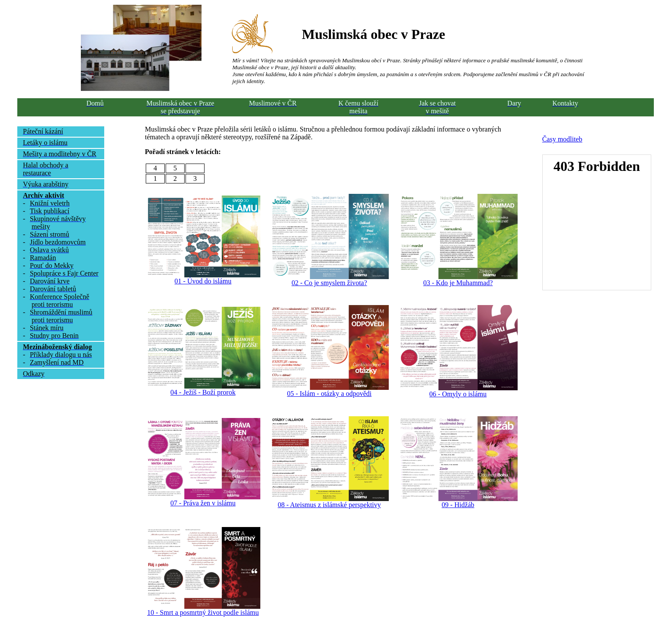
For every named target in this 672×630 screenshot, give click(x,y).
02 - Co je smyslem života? (329, 283)
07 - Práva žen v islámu (203, 503)
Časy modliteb (562, 139)
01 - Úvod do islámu (203, 281)
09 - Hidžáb (458, 505)
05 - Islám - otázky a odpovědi (330, 394)
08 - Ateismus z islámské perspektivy (329, 505)
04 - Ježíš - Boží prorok (203, 392)
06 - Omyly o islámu (458, 394)
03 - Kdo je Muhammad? (458, 283)
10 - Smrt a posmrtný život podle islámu (203, 612)
